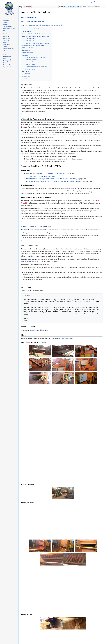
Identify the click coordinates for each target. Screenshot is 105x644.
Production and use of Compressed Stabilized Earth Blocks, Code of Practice (51, 179)
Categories (25, 627)
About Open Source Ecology (37, 641)
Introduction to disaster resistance (38, 607)
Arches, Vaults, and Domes (33, 226)
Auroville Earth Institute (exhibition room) (36, 615)
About (29, 597)
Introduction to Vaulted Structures (38, 604)
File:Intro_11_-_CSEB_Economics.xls (43, 176)
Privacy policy (24, 641)
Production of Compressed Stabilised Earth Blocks (43, 599)
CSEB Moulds (28, 623)
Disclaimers (50, 641)
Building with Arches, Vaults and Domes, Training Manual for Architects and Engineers (54, 181)
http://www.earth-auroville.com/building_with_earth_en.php (44, 25)
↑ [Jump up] (26, 597)
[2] (91, 193)
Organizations (31, 17)
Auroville (61, 627)
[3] (22, 221)
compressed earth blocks (32, 261)
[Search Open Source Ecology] (93, 6)
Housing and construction (35, 21)
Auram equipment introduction (37, 602)
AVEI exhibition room (44, 589)
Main (23, 17)
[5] (22, 282)
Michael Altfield (34, 330)
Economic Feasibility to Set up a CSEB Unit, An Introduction (45, 174)
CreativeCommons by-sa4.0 (43, 638)
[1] (22, 114)
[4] (22, 240)
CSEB (85, 106)
